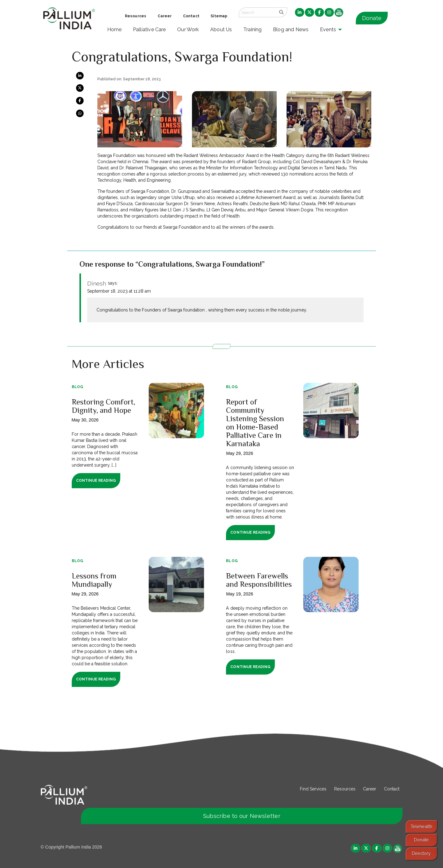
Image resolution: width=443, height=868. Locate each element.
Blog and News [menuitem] (291, 30)
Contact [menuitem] (191, 16)
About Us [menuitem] (221, 30)
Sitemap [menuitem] (219, 16)
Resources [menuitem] (136, 16)
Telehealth (421, 826)
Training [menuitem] (253, 30)
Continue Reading (96, 481)
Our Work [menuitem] (188, 30)
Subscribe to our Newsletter (242, 816)
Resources (345, 789)
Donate (372, 18)
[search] (281, 12)
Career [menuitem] (165, 16)
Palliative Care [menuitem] (149, 30)
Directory (421, 853)
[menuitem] (300, 13)
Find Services (313, 789)
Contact (392, 789)
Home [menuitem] (115, 30)
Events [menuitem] (328, 30)
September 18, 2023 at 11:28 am (119, 291)
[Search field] (257, 12)
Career (370, 789)
